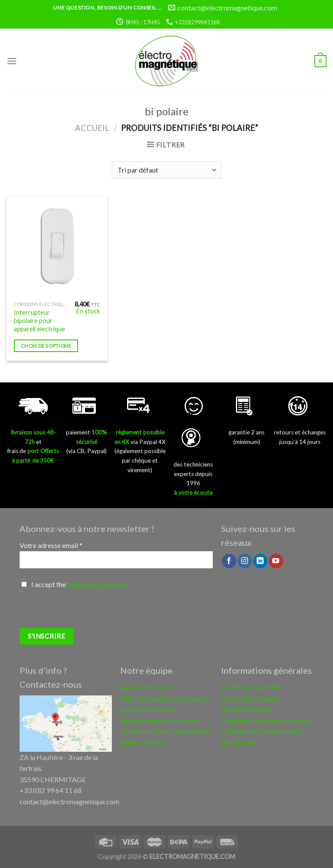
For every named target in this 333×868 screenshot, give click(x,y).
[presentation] (85, 611)
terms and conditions (98, 584)
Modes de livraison (249, 698)
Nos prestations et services (160, 720)
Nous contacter (143, 742)
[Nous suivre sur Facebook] (229, 561)
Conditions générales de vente (266, 720)
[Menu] (12, 61)
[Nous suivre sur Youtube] (276, 561)
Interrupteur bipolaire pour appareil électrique (39, 320)
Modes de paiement (251, 687)
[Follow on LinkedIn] (260, 561)
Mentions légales (246, 709)
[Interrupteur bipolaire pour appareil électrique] (57, 246)
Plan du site (238, 742)
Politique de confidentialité (261, 731)
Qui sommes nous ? (148, 687)
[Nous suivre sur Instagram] (245, 561)
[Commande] (166, 170)
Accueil (92, 128)
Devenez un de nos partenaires (165, 731)
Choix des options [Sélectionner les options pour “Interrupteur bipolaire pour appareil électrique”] (46, 346)
